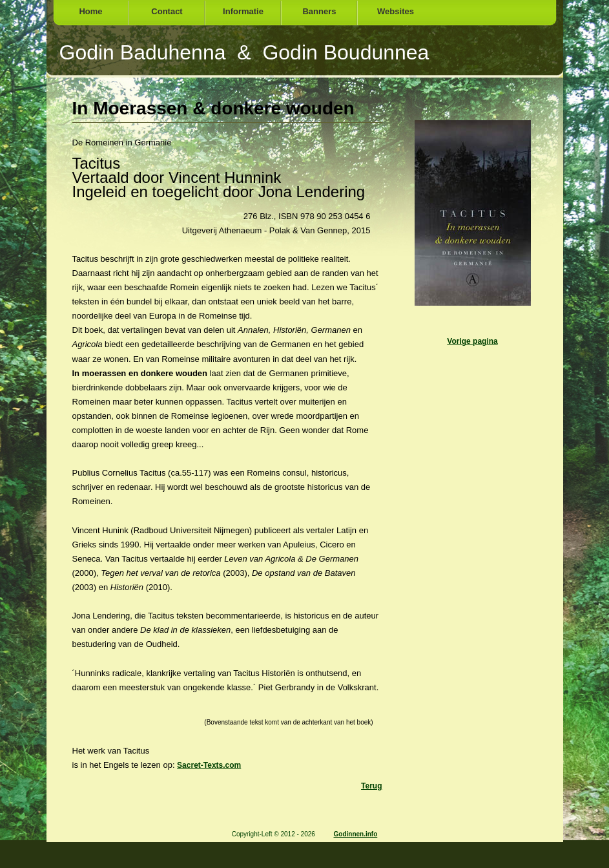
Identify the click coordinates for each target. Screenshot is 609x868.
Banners (319, 11)
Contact (167, 11)
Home (90, 11)
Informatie (243, 11)
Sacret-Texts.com (209, 765)
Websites (396, 11)
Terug (371, 786)
